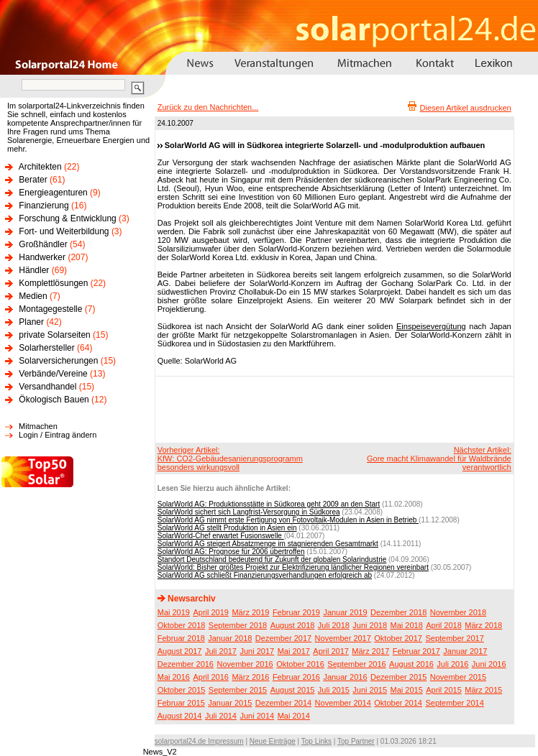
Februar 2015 (181, 703)
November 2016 (245, 664)
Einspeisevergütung (431, 326)
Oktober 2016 (300, 664)
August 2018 (293, 625)
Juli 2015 (334, 690)
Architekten (40, 167)
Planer (31, 322)
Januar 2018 (230, 638)
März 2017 (370, 651)
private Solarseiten (54, 335)
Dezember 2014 (283, 703)
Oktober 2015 (182, 690)
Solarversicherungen (58, 361)
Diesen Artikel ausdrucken (466, 108)
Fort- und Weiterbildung (64, 231)
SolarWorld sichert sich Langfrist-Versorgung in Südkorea (249, 512)
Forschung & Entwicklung (67, 218)
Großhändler (43, 244)
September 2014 (454, 703)
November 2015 (458, 677)
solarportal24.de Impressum (199, 741)
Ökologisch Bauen (54, 400)
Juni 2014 (257, 716)
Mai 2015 (407, 690)
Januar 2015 (230, 703)
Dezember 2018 (398, 612)
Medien (33, 296)
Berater (33, 180)
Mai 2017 (294, 651)
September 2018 (238, 625)
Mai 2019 (174, 612)
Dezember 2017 (283, 638)
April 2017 (331, 651)
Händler (34, 270)
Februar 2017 (416, 651)
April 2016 (211, 677)
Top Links (316, 741)
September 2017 (454, 638)
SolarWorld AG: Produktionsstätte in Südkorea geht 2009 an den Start (269, 504)
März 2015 (483, 690)
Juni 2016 (489, 664)
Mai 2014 (294, 716)
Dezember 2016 (186, 664)
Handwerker (42, 257)
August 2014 (180, 716)
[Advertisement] (332, 409)
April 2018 (444, 625)
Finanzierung (44, 206)
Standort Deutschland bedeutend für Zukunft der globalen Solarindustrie (272, 559)
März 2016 (250, 677)
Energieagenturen (53, 193)
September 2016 (356, 664)
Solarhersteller (46, 348)
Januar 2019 (345, 612)
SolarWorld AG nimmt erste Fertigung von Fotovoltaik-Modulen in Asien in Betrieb (288, 520)
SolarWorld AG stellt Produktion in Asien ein (227, 528)
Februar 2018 (181, 638)
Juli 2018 (334, 625)
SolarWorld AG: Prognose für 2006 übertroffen (231, 552)
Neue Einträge (273, 741)
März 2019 (250, 612)
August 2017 (180, 651)
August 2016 (411, 664)
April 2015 (444, 690)
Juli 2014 (221, 716)
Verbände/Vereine (53, 374)
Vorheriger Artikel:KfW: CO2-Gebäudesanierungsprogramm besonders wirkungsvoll (230, 458)
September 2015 (238, 690)
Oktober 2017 (398, 638)
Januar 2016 (345, 677)
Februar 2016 (296, 677)
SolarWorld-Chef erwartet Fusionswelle (221, 536)
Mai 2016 (174, 677)
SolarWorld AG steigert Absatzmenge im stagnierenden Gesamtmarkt (268, 544)
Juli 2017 (221, 651)
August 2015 (293, 690)
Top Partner (356, 741)
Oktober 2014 (398, 703)
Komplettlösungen (53, 283)
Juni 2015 (370, 690)
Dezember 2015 (398, 677)
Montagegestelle (50, 309)
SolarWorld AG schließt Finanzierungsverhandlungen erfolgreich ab (265, 575)
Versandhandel (47, 387)
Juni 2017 (257, 651)
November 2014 (343, 703)
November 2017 (343, 638)
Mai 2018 (407, 625)
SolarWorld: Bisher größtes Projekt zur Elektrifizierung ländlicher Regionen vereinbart (293, 567)
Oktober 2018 (182, 625)
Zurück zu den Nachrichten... (208, 107)
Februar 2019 (296, 612)
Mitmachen (38, 426)
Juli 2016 (452, 664)
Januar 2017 (465, 651)
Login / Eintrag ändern (58, 435)
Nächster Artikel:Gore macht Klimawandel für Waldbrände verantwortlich (439, 458)
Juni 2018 (370, 625)
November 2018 (458, 612)
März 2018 (483, 625)
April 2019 (211, 612)
